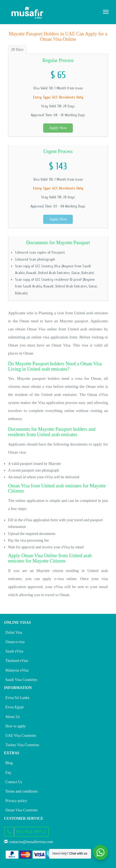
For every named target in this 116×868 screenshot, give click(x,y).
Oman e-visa (15, 642)
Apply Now (58, 128)
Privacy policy (16, 801)
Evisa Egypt (15, 707)
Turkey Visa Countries (22, 745)
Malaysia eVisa (17, 670)
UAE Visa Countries (21, 736)
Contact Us (14, 782)
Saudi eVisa (14, 651)
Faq (8, 773)
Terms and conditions (21, 791)
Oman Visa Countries (21, 810)
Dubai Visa (14, 632)
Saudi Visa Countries (21, 680)
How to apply (16, 726)
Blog (9, 763)
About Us (13, 717)
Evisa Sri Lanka (17, 698)
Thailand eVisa (17, 661)
